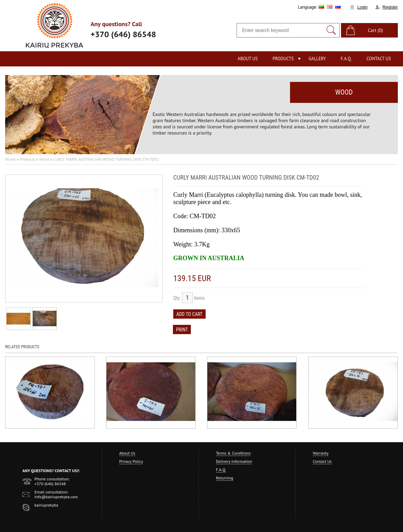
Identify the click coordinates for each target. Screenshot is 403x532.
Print (182, 330)
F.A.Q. (346, 59)
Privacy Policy (131, 461)
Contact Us (379, 59)
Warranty (321, 453)
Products (283, 59)
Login (363, 7)
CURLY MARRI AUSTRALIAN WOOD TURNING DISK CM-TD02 (106, 159)
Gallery (317, 59)
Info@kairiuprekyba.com (56, 497)
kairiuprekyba (46, 505)
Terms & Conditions (233, 453)
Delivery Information (234, 461)
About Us (248, 59)
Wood (44, 159)
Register (390, 7)
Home (10, 159)
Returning (225, 478)
